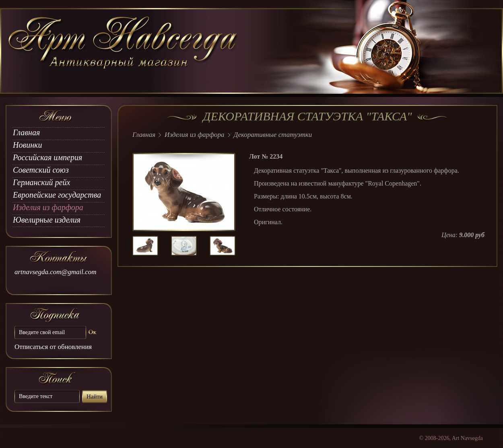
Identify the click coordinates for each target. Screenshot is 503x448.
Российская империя (47, 157)
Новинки (27, 145)
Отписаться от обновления (53, 347)
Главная (26, 132)
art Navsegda (124, 51)
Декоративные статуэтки (273, 135)
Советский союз (41, 170)
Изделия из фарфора (48, 207)
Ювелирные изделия (47, 220)
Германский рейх (41, 182)
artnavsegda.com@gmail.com (56, 272)
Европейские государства (57, 195)
